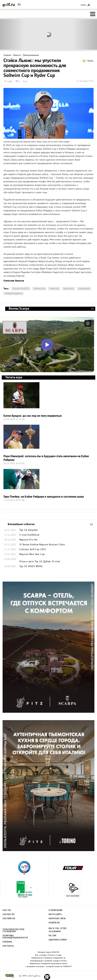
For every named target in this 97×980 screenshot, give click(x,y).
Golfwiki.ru (9, 919)
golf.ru (10, 976)
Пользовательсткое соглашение (13, 931)
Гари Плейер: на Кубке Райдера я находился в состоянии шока (44, 497)
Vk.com (52, 936)
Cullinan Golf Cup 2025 (33, 550)
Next (85, 34)
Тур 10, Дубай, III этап (47, 562)
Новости (17, 55)
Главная (7, 55)
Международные (31, 55)
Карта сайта (55, 915)
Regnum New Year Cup (32, 554)
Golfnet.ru (9, 915)
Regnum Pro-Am (28, 540)
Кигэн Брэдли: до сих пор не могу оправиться (33, 416)
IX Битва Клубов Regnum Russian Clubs (42, 545)
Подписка (54, 923)
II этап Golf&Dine (29, 535)
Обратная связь (57, 919)
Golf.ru (7, 910)
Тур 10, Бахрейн (29, 530)
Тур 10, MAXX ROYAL (31, 567)
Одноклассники (58, 940)
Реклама (7, 942)
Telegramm (55, 932)
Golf (9, 5)
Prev (12, 34)
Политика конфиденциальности (13, 937)
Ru (19, 5)
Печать (90, 61)
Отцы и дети (27, 562)
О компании (56, 910)
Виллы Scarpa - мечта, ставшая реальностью (92, 309)
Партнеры (8, 946)
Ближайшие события (90, 524)
